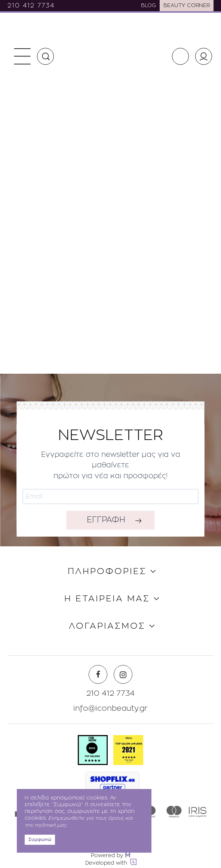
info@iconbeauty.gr (110, 708)
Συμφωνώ (40, 840)
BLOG (148, 6)
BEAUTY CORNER (187, 6)
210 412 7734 (31, 6)
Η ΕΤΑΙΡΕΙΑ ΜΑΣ (107, 599)
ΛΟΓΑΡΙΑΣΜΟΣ (107, 626)
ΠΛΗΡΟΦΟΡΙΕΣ (107, 572)
